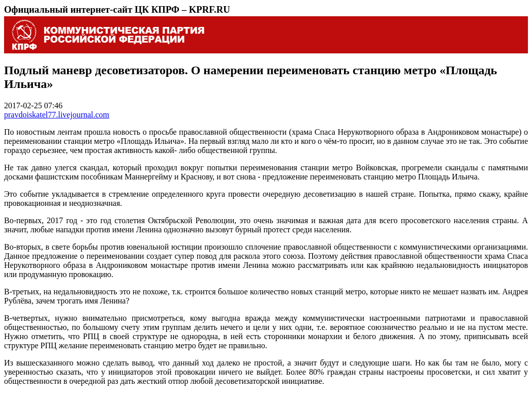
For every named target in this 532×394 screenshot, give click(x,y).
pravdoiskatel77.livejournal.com (57, 115)
